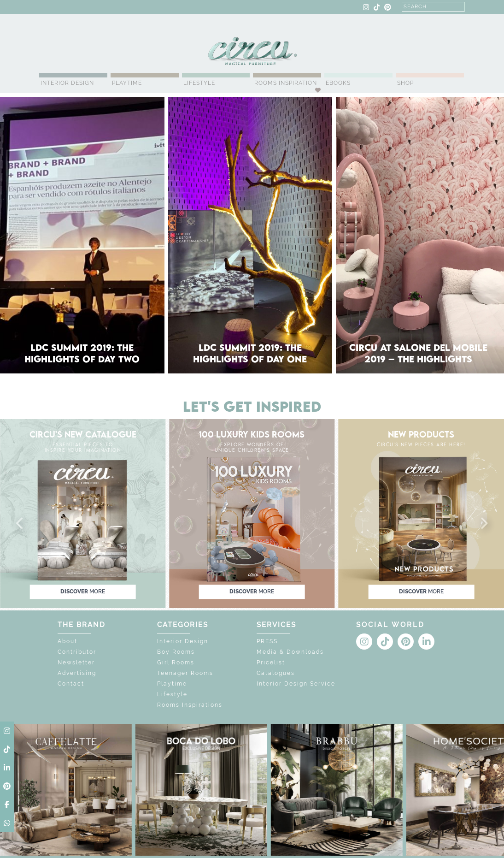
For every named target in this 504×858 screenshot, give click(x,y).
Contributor (77, 652)
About (67, 641)
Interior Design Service (296, 684)
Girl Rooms (176, 663)
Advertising (77, 673)
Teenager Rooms (185, 673)
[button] (20, 524)
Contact (71, 684)
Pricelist (271, 663)
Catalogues (276, 673)
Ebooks (338, 83)
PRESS (267, 641)
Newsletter (76, 663)
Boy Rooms (176, 652)
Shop (405, 83)
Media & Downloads (290, 652)
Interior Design (67, 83)
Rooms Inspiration (286, 83)
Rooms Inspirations (190, 705)
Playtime (127, 83)
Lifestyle (199, 83)
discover (83, 592)
